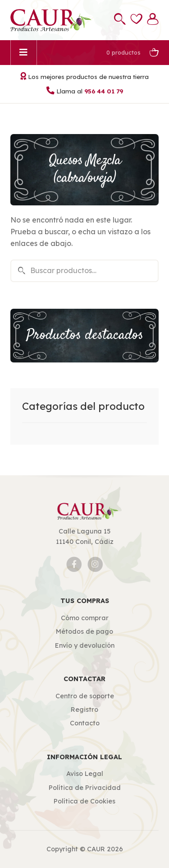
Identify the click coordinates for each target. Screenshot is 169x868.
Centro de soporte (85, 696)
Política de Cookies (84, 801)
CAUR (96, 849)
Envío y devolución (85, 645)
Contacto (85, 723)
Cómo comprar (85, 618)
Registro (84, 710)
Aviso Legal (85, 774)
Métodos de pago (84, 631)
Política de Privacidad (85, 788)
